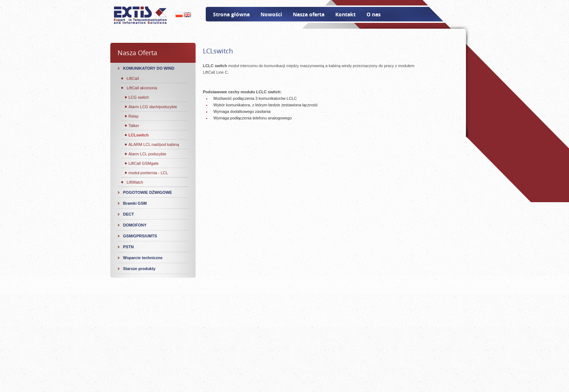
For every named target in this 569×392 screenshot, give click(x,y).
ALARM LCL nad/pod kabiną (154, 144)
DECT (128, 214)
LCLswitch (139, 135)
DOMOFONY (135, 225)
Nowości (271, 14)
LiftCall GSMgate (144, 163)
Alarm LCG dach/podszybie (153, 107)
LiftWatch (135, 182)
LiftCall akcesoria (142, 88)
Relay (134, 116)
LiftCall (133, 78)
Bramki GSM (135, 203)
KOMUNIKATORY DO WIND (149, 68)
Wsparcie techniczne (143, 258)
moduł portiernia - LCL (148, 173)
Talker (134, 126)
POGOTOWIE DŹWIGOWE (148, 192)
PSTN (128, 247)
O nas (374, 14)
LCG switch (139, 97)
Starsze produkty (139, 269)
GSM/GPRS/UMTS (140, 236)
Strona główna (231, 14)
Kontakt (345, 14)
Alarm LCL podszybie (147, 154)
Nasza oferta (309, 14)
